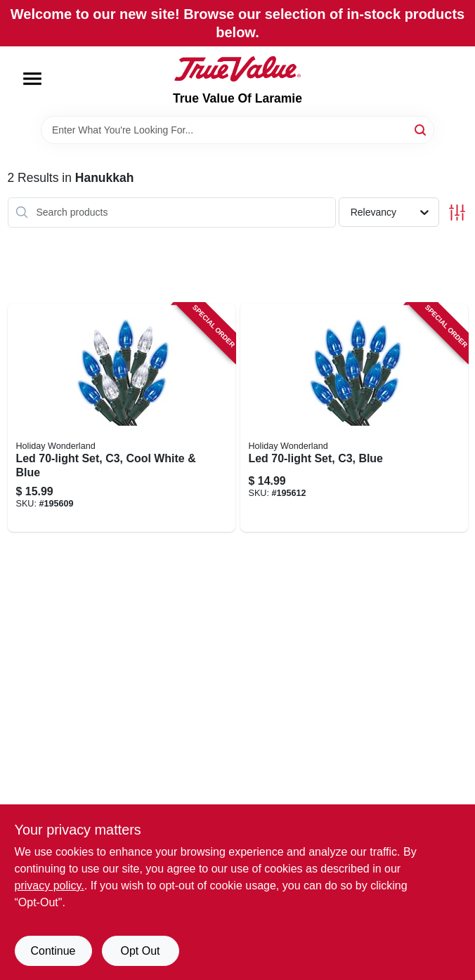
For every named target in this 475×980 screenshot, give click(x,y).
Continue (53, 951)
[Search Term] (237, 130)
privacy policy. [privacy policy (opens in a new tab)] (50, 886)
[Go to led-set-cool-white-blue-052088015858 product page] (122, 418)
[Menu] (32, 79)
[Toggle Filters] (457, 213)
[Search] (421, 129)
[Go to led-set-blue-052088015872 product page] (354, 418)
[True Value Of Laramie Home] (237, 69)
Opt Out (140, 951)
